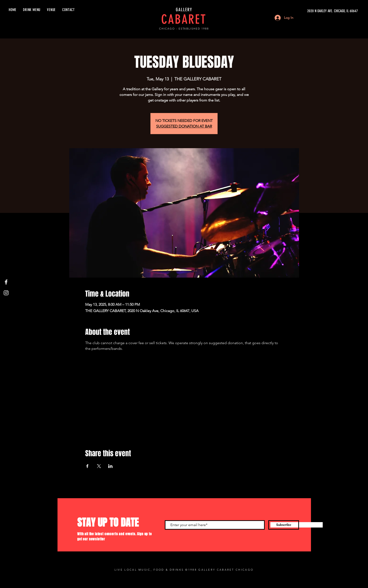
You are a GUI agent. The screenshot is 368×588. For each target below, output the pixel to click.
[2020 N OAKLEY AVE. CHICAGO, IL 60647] (314, 11)
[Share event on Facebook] (87, 466)
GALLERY (184, 10)
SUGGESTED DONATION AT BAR (184, 126)
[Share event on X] (99, 466)
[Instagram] (6, 293)
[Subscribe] (284, 525)
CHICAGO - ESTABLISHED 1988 (184, 29)
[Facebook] (6, 282)
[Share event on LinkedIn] (110, 466)
